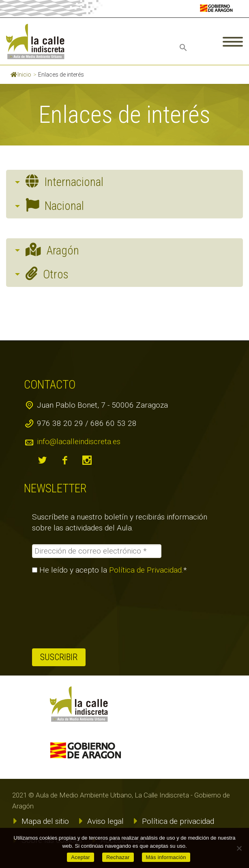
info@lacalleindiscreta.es (79, 441)
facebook (64, 460)
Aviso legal (105, 821)
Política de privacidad (178, 821)
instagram (87, 460)
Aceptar (80, 857)
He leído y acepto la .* (109, 570)
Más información (166, 857)
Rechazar (118, 857)
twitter (42, 460)
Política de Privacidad (145, 570)
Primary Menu (233, 42)
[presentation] (65, 611)
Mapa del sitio (45, 821)
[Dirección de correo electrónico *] (97, 551)
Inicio (21, 75)
